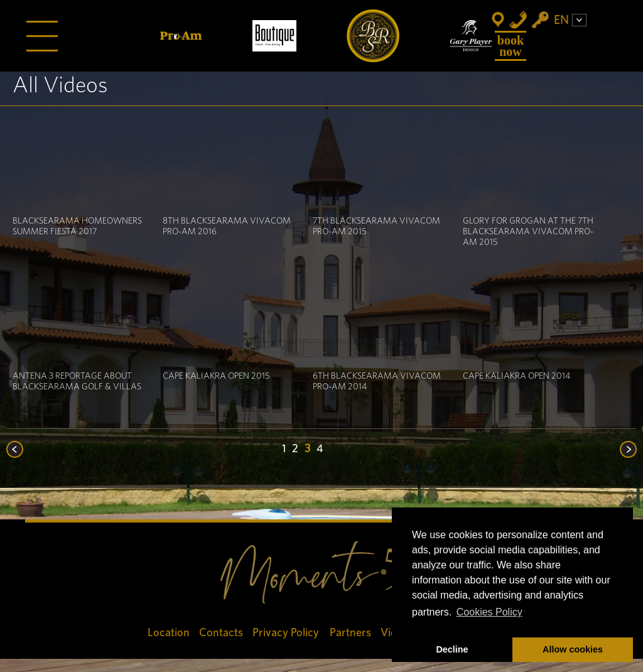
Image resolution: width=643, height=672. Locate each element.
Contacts (221, 633)
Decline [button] (452, 649)
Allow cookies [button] (573, 649)
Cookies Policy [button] (489, 612)
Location (169, 633)
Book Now (511, 46)
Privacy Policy (286, 633)
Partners (350, 633)
